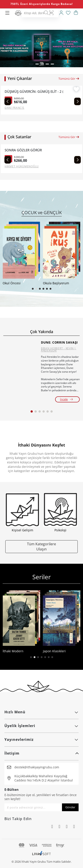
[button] (31, 64)
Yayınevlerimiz (41, 739)
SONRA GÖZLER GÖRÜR (23, 150)
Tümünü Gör (69, 79)
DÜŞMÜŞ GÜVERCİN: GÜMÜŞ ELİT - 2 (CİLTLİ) (34, 92)
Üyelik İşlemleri (41, 726)
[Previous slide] (8, 101)
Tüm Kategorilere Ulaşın (41, 546)
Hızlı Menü (41, 712)
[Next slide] (77, 101)
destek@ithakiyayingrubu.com (37, 767)
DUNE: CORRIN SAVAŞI (59, 342)
